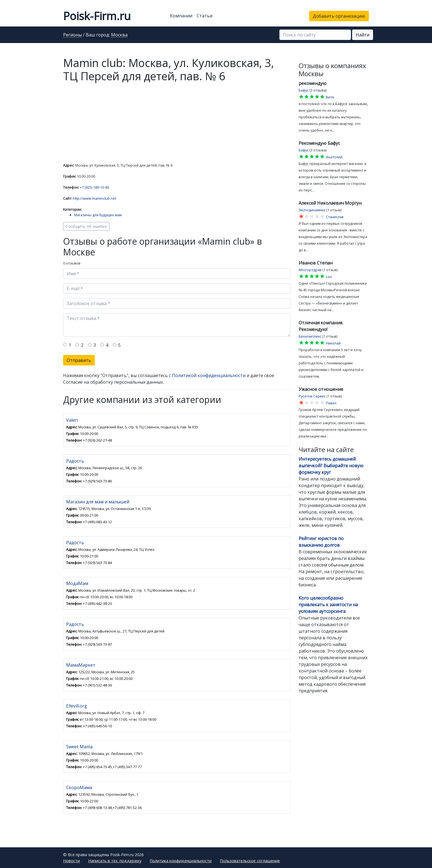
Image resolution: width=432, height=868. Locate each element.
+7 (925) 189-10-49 (94, 187)
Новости (71, 861)
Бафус (304, 90)
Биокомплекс (310, 336)
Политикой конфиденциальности (209, 375)
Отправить (79, 360)
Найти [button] (363, 35)
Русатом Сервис (312, 396)
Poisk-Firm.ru (97, 16)
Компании (181, 16)
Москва (119, 35)
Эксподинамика (312, 210)
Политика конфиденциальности (181, 861)
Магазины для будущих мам (98, 215)
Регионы (72, 35)
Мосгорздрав (310, 270)
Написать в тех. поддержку (115, 861)
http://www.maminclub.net (94, 198)
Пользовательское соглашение (250, 861)
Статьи (205, 16)
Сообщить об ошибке (86, 226)
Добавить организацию (339, 16)
